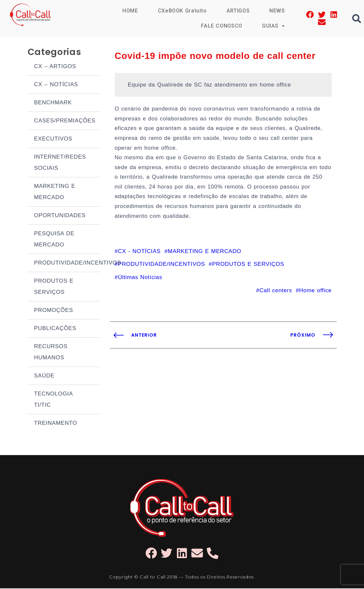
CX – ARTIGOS (55, 67)
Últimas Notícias (140, 280)
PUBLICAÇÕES (55, 329)
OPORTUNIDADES (60, 216)
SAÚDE (44, 376)
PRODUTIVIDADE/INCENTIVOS (67, 263)
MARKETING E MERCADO (55, 192)
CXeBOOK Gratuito (182, 11)
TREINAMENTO (56, 424)
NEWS (277, 11)
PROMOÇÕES (54, 311)
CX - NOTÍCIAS (139, 254)
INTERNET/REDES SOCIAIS (60, 163)
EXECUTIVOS (53, 139)
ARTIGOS (238, 11)
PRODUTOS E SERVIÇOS (54, 287)
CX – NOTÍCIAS (56, 85)
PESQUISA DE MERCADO (54, 240)
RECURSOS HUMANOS (51, 353)
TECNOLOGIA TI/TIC (53, 400)
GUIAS (274, 26)
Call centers (276, 293)
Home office (315, 293)
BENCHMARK (53, 103)
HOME (130, 11)
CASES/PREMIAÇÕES (65, 121)
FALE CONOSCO (221, 26)
